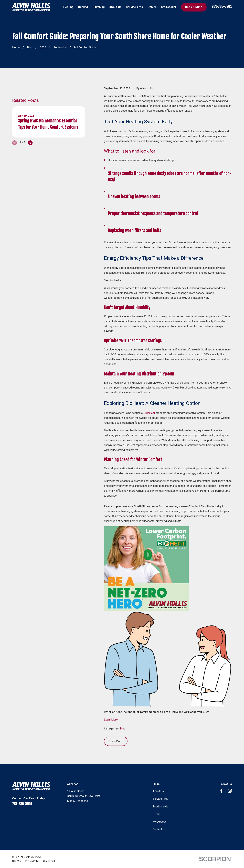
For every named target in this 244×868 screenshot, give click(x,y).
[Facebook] (221, 791)
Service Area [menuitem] (134, 7)
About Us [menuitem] (115, 7)
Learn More (111, 720)
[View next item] (30, 148)
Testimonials (160, 807)
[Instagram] (230, 791)
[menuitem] (17, 861)
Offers (157, 814)
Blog (123, 729)
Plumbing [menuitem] (99, 7)
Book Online (194, 7)
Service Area (160, 799)
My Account (160, 822)
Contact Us (159, 829)
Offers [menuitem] (152, 7)
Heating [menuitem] (68, 7)
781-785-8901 (222, 7)
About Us (158, 791)
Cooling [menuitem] (83, 7)
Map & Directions (77, 801)
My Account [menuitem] (169, 7)
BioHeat (150, 413)
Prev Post (116, 741)
